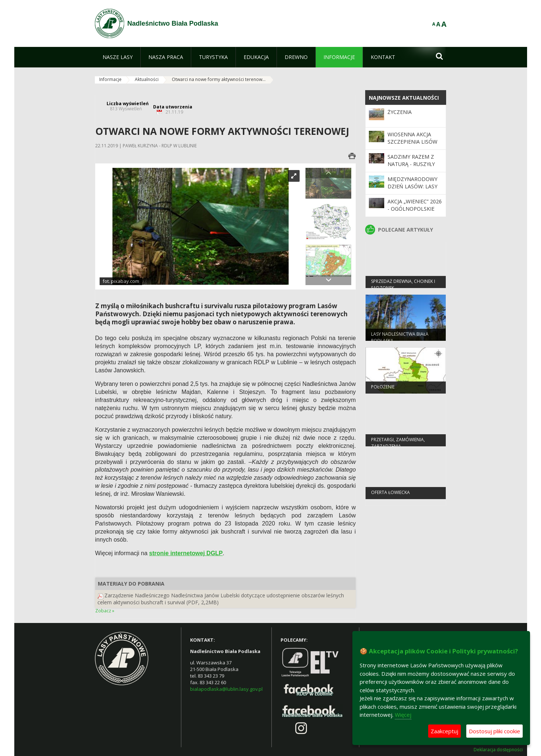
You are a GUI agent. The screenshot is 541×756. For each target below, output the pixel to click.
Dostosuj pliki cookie (494, 731)
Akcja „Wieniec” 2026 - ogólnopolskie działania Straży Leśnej (415, 213)
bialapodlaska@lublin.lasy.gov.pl (226, 689)
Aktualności (147, 79)
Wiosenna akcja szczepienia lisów (412, 138)
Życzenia (400, 112)
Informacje (110, 79)
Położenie (383, 389)
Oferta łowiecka (390, 495)
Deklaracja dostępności (498, 750)
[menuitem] (118, 57)
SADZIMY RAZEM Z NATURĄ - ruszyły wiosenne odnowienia (411, 168)
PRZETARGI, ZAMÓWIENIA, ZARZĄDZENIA (398, 445)
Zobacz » (105, 611)
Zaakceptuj (444, 731)
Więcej (403, 715)
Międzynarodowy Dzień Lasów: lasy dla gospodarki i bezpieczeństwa (412, 190)
